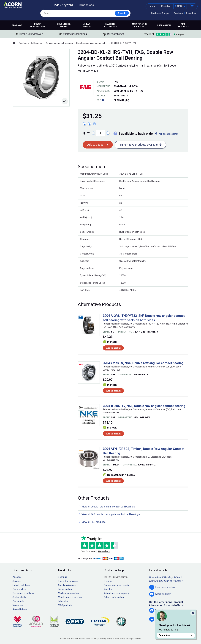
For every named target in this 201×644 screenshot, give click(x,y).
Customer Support (161, 13)
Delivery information (114, 597)
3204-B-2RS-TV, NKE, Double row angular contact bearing (144, 406)
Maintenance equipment (140, 25)
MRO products (183, 25)
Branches (191, 13)
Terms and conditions (23, 593)
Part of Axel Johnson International (75, 639)
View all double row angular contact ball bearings (108, 507)
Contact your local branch (116, 585)
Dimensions (86, 5)
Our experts (18, 601)
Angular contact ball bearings (59, 43)
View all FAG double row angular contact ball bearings (111, 514)
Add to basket (96, 145)
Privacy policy (106, 639)
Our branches (19, 589)
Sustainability (19, 597)
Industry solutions (21, 585)
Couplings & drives (64, 25)
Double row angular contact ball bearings (92, 43)
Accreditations (20, 609)
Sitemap (95, 639)
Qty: (86, 133)
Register (166, 6)
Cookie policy (119, 639)
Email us (108, 581)
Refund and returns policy (116, 593)
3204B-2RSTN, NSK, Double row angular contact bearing (143, 363)
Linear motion (87, 25)
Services (178, 13)
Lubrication (164, 25)
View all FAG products (94, 522)
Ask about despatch (168, 134)
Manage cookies (134, 639)
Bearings (17, 25)
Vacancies (18, 605)
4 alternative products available (138, 145)
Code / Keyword (63, 5)
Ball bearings (37, 43)
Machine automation (110, 25)
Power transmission (38, 25)
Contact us (176, 635)
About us (17, 577)
